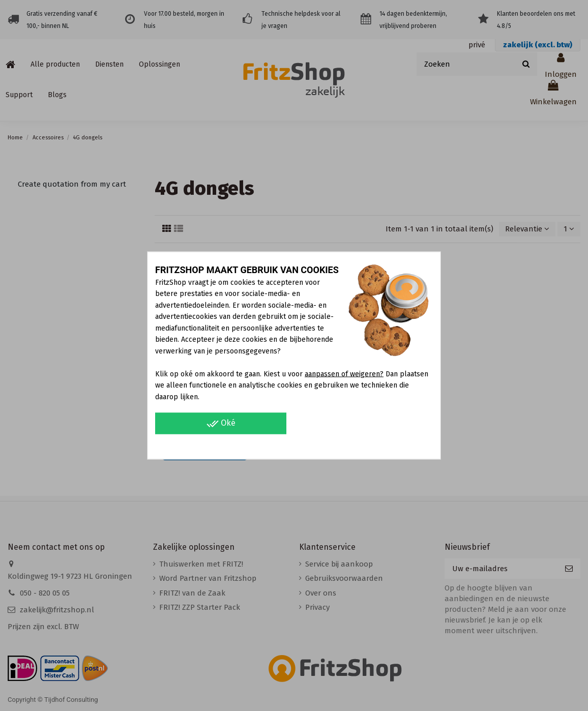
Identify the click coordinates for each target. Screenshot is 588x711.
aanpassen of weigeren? (344, 374)
